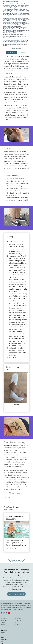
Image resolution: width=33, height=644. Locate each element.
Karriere (16, 622)
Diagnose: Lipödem (21, 68)
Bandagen (3, 622)
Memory (3, 633)
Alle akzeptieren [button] (11, 52)
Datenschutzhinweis (8, 38)
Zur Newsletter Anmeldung (15, 594)
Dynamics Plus (4, 639)
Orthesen (3, 625)
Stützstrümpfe (4, 620)
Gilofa (2, 642)
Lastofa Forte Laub (14, 191)
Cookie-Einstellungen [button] (16, 49)
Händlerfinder (18, 618)
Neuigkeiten (17, 625)
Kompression (4, 618)
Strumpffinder (18, 620)
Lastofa (2, 637)
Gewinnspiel (17, 627)
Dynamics (3, 635)
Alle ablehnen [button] (22, 52)
